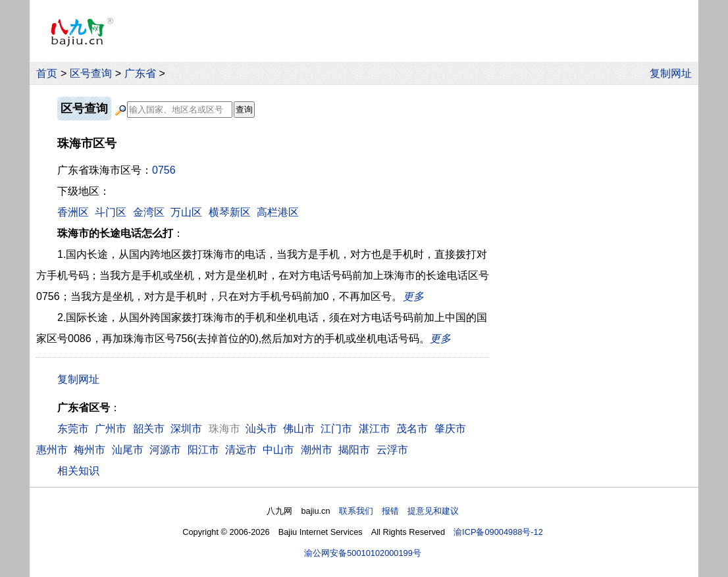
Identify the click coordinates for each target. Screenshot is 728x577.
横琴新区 (230, 212)
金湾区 (149, 212)
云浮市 (392, 450)
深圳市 (186, 429)
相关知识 (78, 471)
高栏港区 (278, 212)
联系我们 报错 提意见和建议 (399, 511)
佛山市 (299, 429)
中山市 (278, 450)
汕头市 (261, 429)
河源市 (165, 450)
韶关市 (149, 429)
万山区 (186, 212)
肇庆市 (450, 429)
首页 (47, 73)
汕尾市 (128, 450)
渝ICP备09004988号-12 (498, 532)
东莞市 (73, 429)
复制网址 (674, 73)
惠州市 (52, 450)
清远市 (241, 450)
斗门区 (111, 212)
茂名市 (412, 429)
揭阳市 (354, 450)
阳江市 (203, 450)
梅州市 (90, 450)
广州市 (111, 429)
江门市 (336, 429)
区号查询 (91, 73)
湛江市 (375, 429)
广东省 (140, 73)
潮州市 (317, 450)
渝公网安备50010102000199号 (363, 553)
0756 (164, 170)
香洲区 (73, 212)
